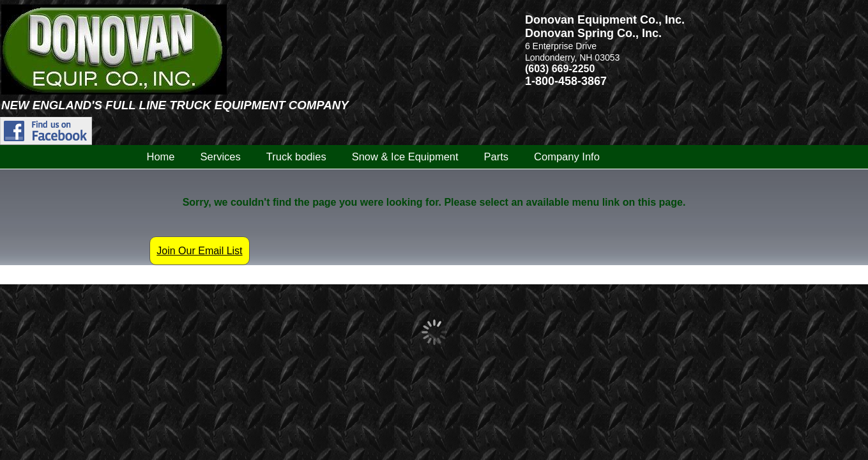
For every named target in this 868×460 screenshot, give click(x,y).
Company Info (567, 157)
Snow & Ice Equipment (405, 157)
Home (161, 157)
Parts (497, 157)
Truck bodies (296, 157)
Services (221, 157)
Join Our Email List (199, 251)
